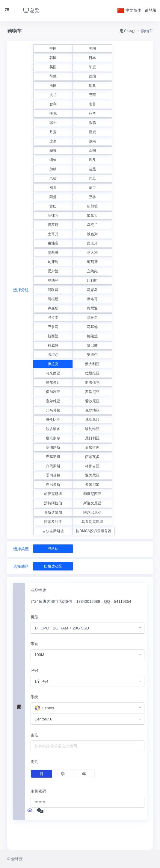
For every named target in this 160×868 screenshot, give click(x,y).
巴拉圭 (53, 318)
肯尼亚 (92, 308)
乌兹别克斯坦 (92, 522)
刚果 (53, 188)
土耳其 (53, 234)
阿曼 (53, 197)
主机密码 (38, 791)
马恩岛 (92, 290)
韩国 (53, 58)
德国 (92, 76)
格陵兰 (92, 336)
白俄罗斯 (53, 466)
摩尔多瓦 (53, 383)
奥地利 (53, 280)
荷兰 (53, 76)
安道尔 (92, 355)
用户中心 (127, 31)
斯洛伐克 (92, 383)
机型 (34, 617)
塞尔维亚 (53, 401)
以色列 (92, 234)
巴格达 (53, 549)
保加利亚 (53, 392)
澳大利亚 (92, 364)
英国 (53, 67)
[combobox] (87, 628)
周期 (34, 762)
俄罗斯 (53, 225)
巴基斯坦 (53, 457)
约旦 (92, 178)
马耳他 (92, 327)
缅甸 (53, 160)
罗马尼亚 (92, 392)
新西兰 (53, 336)
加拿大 (92, 216)
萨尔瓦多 (92, 457)
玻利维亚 (92, 429)
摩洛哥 (92, 299)
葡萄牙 (92, 262)
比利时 (92, 280)
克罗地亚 (92, 410)
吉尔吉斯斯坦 (53, 531)
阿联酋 (53, 290)
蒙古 (92, 188)
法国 (53, 86)
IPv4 (34, 670)
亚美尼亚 (92, 475)
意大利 (92, 253)
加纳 (53, 169)
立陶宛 (92, 271)
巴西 (92, 95)
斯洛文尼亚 (92, 503)
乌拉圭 (92, 318)
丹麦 (53, 132)
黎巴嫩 (92, 345)
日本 (92, 58)
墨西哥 (53, 253)
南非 (92, 104)
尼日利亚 (92, 438)
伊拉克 (53, 364)
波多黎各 (53, 429)
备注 (34, 735)
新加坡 (92, 206)
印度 (92, 67)
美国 (92, 48)
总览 (31, 10)
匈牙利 (53, 262)
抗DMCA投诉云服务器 (94, 531)
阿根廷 (53, 299)
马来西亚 (53, 373)
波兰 (53, 95)
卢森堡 (53, 308)
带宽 (34, 644)
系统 (34, 697)
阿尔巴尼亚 (92, 512)
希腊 (92, 123)
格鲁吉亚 (92, 466)
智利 (53, 104)
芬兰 (92, 113)
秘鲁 (53, 151)
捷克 (53, 113)
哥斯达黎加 (53, 512)
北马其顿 (53, 410)
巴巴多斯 (53, 485)
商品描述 (38, 590)
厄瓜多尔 (53, 438)
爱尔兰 (53, 271)
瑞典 (92, 86)
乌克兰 (92, 225)
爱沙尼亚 (92, 401)
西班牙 (92, 243)
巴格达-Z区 (53, 566)
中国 (53, 48)
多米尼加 (92, 485)
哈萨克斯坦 (53, 494)
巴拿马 (53, 327)
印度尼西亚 (92, 494)
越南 (92, 141)
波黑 (92, 169)
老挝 (53, 178)
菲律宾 (53, 216)
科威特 (53, 345)
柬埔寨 (53, 243)
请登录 (151, 10)
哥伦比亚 (53, 420)
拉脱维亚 (92, 373)
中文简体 (129, 10)
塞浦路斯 (53, 447)
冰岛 (53, 141)
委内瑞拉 (53, 475)
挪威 (92, 132)
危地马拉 (92, 420)
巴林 (92, 197)
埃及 (92, 160)
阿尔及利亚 (53, 522)
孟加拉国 (92, 447)
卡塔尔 (53, 355)
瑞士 (53, 123)
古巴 (53, 206)
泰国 (92, 151)
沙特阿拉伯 (53, 503)
